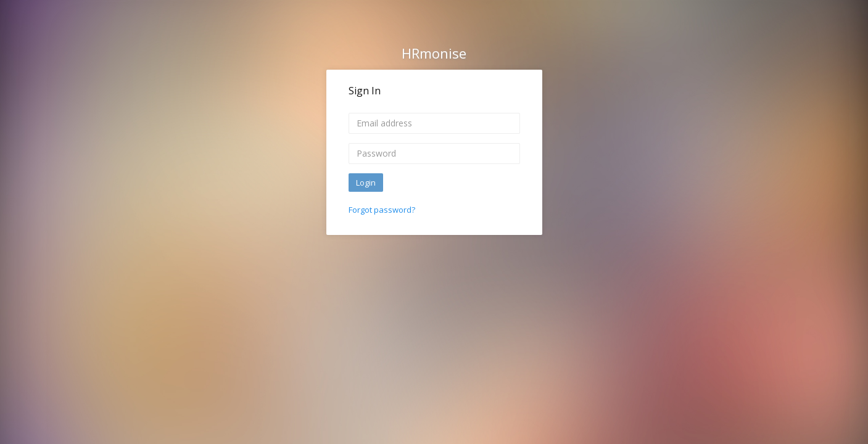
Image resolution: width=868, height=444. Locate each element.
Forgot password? (382, 210)
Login (366, 183)
